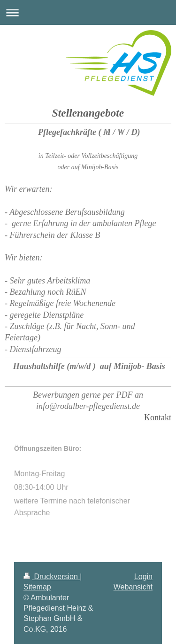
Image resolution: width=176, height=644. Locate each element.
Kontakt (158, 417)
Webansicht (133, 587)
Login (143, 577)
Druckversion (52, 577)
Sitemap (37, 587)
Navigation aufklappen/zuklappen (88, 12)
